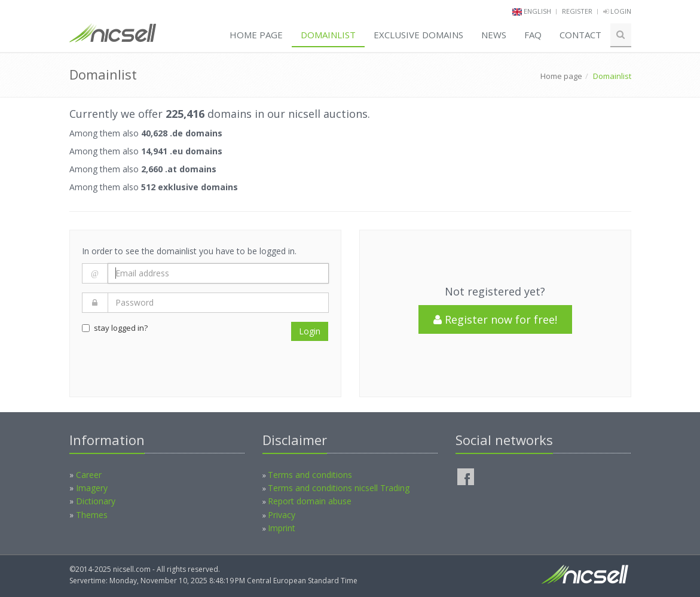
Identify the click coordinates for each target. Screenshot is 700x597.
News (494, 35)
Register (577, 11)
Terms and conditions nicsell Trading (339, 488)
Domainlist (328, 35)
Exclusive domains (418, 35)
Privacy (282, 515)
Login (617, 11)
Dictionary (96, 501)
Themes (92, 515)
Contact (580, 35)
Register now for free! (495, 319)
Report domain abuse (310, 501)
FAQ (533, 35)
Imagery (92, 488)
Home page (256, 35)
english (537, 11)
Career (89, 475)
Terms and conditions (310, 475)
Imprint (282, 528)
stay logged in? (115, 328)
